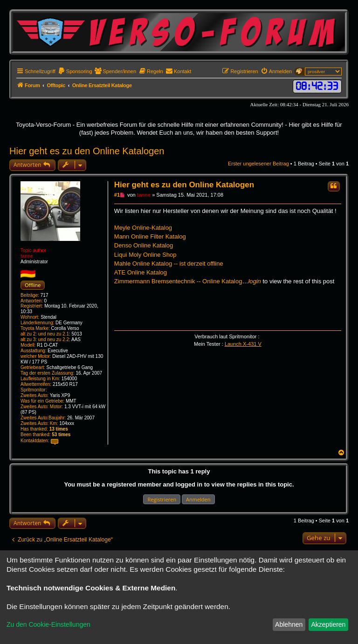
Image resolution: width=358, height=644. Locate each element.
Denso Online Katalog (144, 245)
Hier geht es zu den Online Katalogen (87, 151)
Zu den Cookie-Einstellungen (48, 624)
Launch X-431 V (243, 344)
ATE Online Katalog (141, 272)
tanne (27, 256)
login (254, 281)
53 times (61, 435)
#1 (117, 195)
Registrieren (162, 499)
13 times (59, 429)
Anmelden (198, 499)
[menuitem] (75, 71)
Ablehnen (289, 624)
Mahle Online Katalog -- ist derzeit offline (169, 264)
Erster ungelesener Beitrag (258, 164)
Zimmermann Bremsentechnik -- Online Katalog (178, 281)
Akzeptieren (328, 624)
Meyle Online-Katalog (143, 228)
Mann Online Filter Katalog (150, 236)
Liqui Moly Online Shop (145, 255)
